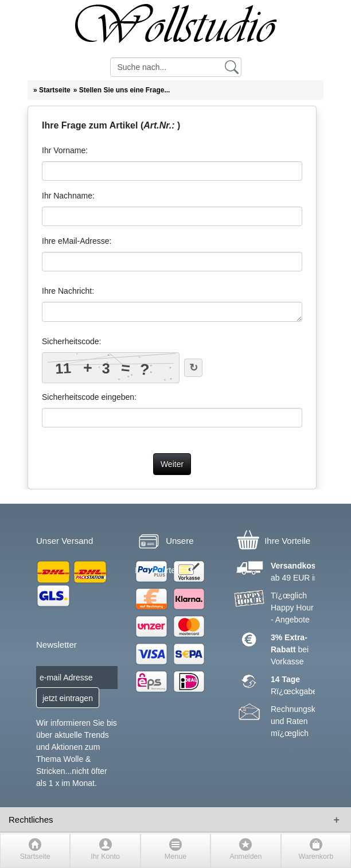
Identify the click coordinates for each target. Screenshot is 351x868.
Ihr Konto (105, 857)
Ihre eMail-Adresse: (77, 241)
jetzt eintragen (68, 698)
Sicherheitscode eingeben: (89, 397)
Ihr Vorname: (65, 150)
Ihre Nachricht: (68, 291)
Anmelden (245, 857)
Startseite (35, 857)
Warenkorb (316, 857)
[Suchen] (232, 67)
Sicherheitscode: (72, 341)
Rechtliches (31, 820)
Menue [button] (175, 857)
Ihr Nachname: (68, 196)
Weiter (172, 464)
